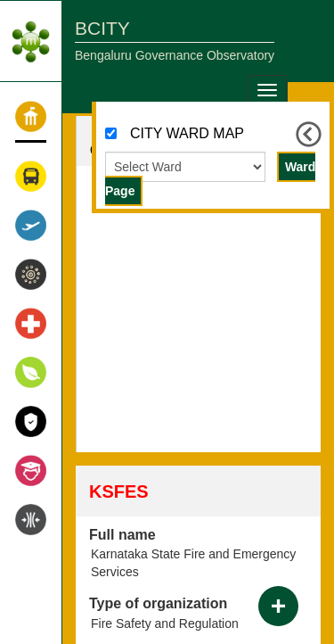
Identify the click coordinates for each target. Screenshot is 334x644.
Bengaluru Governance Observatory (175, 55)
